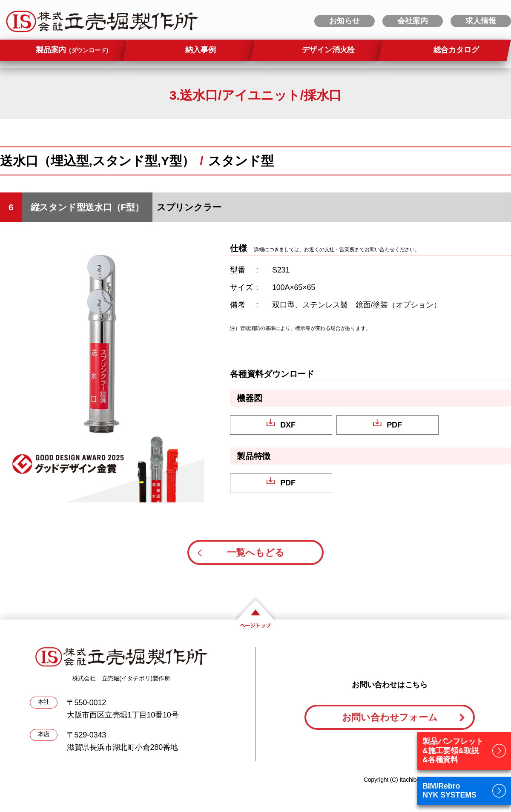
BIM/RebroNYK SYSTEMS (449, 791)
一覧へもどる (256, 552)
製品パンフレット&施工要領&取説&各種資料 (453, 750)
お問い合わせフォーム (390, 717)
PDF (394, 425)
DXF (288, 425)
